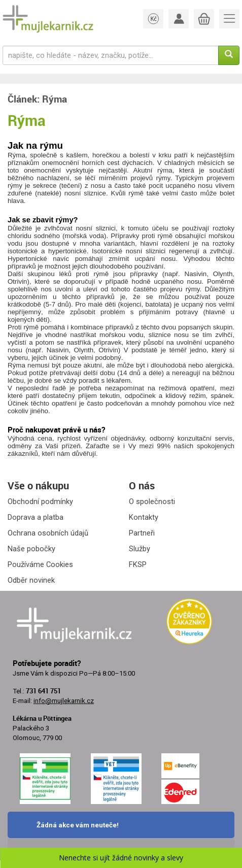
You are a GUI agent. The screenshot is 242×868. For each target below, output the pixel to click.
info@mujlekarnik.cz (64, 701)
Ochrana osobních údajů (48, 533)
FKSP (138, 564)
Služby (140, 549)
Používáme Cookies (40, 564)
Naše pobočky (31, 549)
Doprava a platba (36, 517)
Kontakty (144, 517)
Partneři (142, 533)
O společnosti (152, 502)
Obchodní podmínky (40, 502)
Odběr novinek (31, 580)
